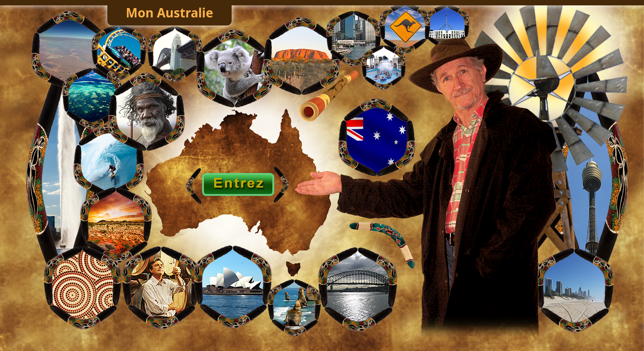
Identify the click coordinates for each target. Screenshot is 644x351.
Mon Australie (169, 13)
